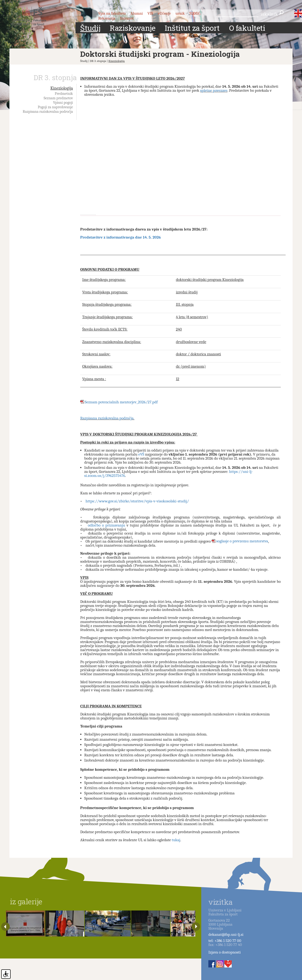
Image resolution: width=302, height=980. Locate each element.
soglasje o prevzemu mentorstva (242, 541)
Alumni (137, 13)
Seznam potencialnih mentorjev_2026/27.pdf (121, 402)
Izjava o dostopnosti (224, 952)
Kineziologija (117, 61)
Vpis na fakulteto (112, 13)
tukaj (176, 840)
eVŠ (141, 454)
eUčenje (164, 13)
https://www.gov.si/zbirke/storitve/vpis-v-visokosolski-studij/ (137, 501)
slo (296, 11)
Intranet (127, 18)
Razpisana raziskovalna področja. (107, 418)
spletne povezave (214, 90)
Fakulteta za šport (34, 17)
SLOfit (194, 13)
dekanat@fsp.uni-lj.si (226, 934)
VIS (150, 13)
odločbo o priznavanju (106, 525)
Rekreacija (107, 18)
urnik (180, 13)
